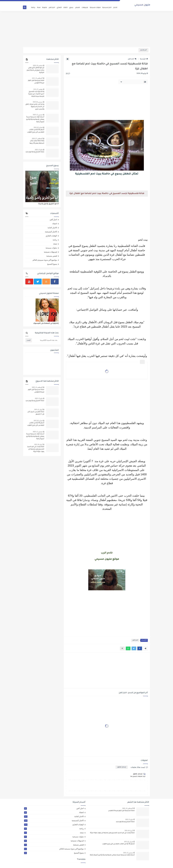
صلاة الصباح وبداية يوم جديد (35, 152)
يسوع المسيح (52, 264)
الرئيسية (144, 59)
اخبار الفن (52, 8)
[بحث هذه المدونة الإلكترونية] (45, 340)
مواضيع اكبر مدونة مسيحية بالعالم (45, 260)
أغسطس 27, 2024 (37, 138)
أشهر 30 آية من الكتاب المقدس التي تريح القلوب (36, 131)
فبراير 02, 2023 (38, 127)
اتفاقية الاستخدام (102, 2)
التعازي (59, 8)
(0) (68, 74)
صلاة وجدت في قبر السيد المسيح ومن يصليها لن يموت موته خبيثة (36, 449)
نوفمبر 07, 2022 (38, 89)
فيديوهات (85, 8)
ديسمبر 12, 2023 (38, 115)
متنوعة (45, 8)
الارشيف (88, 2)
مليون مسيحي (142, 5)
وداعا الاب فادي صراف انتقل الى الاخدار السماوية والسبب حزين (35, 107)
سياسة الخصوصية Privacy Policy (68, 2)
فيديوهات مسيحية (50, 252)
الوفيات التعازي (51, 236)
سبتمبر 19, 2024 (38, 65)
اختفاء (65, 8)
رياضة (33, 8)
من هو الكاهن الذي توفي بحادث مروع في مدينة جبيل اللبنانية (35, 70)
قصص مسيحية (52, 256)
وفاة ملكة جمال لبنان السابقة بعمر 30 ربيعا (37, 142)
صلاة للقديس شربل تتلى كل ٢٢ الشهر (36, 413)
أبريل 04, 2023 (38, 444)
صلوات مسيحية (95, 8)
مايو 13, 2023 (39, 150)
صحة (39, 8)
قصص (77, 8)
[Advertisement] (87, 29)
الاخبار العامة (52, 228)
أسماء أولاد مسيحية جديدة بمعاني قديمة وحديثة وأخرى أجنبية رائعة (35, 119)
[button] (140, 648)
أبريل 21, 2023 (38, 409)
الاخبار (115, 8)
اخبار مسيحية (107, 8)
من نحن (94, 2)
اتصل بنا (82, 2)
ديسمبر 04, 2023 (38, 102)
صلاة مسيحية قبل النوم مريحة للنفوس (36, 82)
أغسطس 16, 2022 (37, 78)
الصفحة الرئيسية (114, 2)
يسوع (71, 8)
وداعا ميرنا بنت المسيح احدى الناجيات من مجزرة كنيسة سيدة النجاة (36, 94)
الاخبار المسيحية (51, 232)
